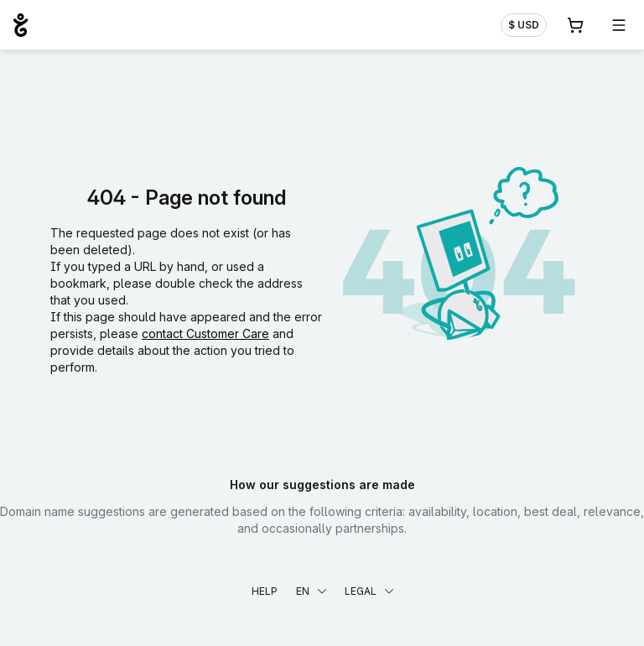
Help (265, 591)
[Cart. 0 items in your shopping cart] (575, 25)
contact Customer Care (205, 333)
